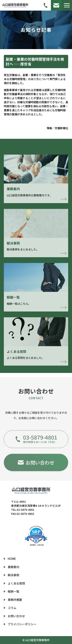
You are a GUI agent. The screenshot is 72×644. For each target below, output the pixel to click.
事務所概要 (15, 600)
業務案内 (13, 567)
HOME (12, 559)
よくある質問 (16, 583)
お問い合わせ (16, 616)
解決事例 (13, 575)
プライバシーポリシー (22, 624)
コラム (12, 608)
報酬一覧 (13, 591)
